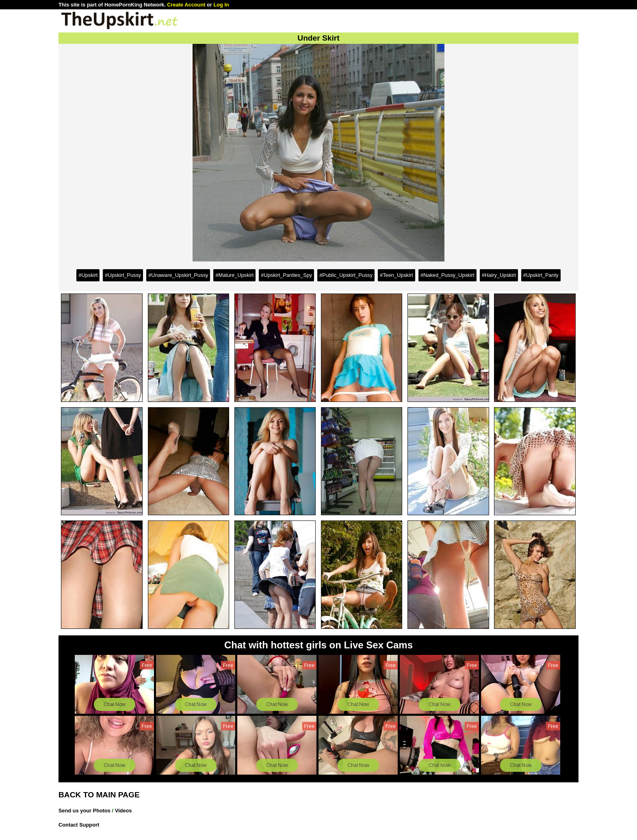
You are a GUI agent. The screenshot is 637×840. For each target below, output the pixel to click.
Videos (123, 811)
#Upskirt (88, 275)
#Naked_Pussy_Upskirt (447, 275)
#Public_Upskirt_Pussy (346, 275)
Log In (221, 5)
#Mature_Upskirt (234, 275)
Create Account (186, 5)
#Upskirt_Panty (541, 275)
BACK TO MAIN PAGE (99, 795)
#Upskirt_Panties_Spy (286, 275)
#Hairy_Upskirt (499, 275)
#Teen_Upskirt (396, 275)
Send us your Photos (84, 811)
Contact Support (79, 825)
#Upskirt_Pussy (123, 275)
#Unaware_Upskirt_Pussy (178, 275)
